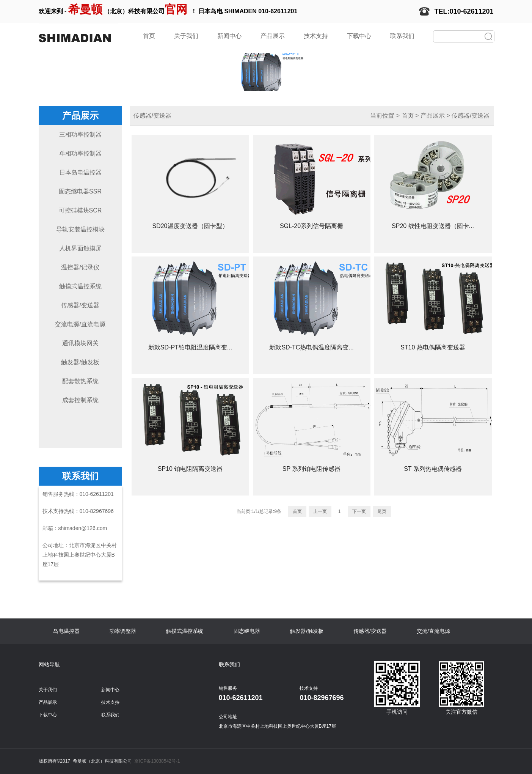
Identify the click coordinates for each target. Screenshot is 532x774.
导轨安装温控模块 (80, 229)
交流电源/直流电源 (80, 324)
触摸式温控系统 (80, 286)
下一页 (359, 511)
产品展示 (273, 36)
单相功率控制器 (80, 153)
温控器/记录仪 (80, 267)
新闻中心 (229, 36)
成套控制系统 (80, 400)
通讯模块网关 (80, 343)
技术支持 (316, 36)
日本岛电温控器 (80, 172)
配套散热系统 (80, 381)
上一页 (320, 511)
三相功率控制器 (80, 135)
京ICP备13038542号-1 (157, 761)
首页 (149, 36)
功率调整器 (123, 631)
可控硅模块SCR (80, 210)
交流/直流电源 (433, 631)
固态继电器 (247, 631)
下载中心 (359, 36)
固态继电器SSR (80, 191)
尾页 (382, 511)
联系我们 (402, 36)
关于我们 (186, 36)
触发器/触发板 (80, 362)
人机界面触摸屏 (80, 248)
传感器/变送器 (80, 305)
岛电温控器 (66, 631)
